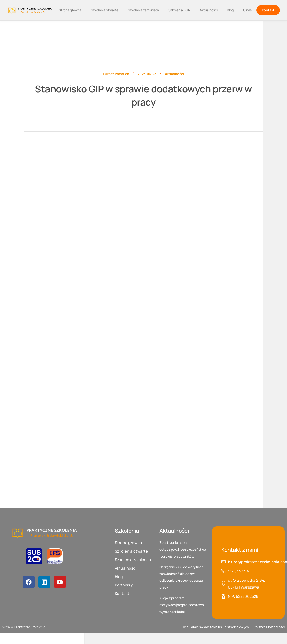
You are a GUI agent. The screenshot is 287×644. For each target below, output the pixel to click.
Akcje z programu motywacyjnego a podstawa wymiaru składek (182, 605)
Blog (230, 10)
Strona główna (70, 10)
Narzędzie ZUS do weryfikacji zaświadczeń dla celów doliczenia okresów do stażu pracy (182, 577)
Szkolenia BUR (179, 10)
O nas (247, 10)
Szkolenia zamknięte (143, 10)
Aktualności (209, 10)
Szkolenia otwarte (105, 10)
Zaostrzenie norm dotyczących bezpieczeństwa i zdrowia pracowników (183, 549)
